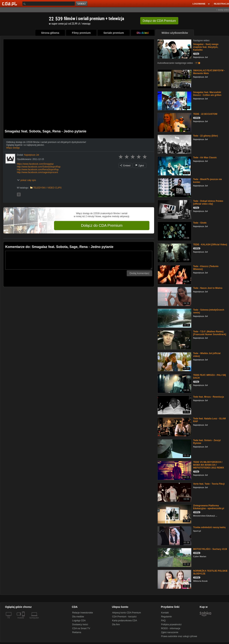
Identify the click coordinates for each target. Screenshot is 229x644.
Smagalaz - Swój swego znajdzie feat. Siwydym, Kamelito (206, 47)
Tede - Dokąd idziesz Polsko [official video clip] (208, 202)
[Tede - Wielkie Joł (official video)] (174, 361)
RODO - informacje (171, 628)
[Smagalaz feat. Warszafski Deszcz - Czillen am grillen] (174, 100)
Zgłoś (140, 166)
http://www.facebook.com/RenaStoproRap (38, 170)
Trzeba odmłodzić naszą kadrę (209, 527)
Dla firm (116, 624)
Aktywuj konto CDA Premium (126, 613)
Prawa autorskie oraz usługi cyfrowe (179, 636)
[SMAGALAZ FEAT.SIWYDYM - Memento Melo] (174, 79)
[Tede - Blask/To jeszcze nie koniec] (174, 187)
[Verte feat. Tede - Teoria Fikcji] (174, 492)
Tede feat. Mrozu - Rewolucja (209, 397)
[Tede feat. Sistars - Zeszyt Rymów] (174, 448)
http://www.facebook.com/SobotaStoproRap (39, 167)
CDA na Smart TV (81, 628)
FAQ (163, 621)
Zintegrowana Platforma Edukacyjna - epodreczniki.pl (209, 507)
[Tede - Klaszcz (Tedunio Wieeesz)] (174, 274)
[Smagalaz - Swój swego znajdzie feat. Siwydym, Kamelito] (174, 49)
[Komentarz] (79, 260)
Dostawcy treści (80, 624)
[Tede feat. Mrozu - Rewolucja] (174, 405)
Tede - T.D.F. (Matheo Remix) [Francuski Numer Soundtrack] (210, 333)
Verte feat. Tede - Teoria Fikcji (209, 484)
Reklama (77, 632)
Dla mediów (78, 617)
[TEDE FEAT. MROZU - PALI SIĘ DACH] (174, 383)
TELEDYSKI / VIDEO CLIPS (47, 188)
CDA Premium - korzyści (124, 617)
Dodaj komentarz (139, 273)
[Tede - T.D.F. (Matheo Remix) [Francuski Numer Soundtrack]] (174, 340)
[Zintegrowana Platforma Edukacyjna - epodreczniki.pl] (174, 514)
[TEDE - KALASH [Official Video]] (174, 253)
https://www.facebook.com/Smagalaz (35, 164)
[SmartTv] (24, 620)
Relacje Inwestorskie (83, 613)
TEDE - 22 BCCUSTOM (205, 114)
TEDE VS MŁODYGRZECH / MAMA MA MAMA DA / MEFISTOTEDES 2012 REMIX (209, 465)
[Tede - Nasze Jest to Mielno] (174, 296)
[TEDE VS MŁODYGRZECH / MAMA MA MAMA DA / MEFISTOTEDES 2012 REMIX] (174, 470)
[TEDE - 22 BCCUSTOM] (174, 122)
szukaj (82, 4)
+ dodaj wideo (223, 10)
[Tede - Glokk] (174, 231)
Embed (125, 166)
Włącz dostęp (13, 148)
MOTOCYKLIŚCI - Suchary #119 (210, 549)
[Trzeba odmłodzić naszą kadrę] (174, 536)
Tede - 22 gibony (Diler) (206, 136)
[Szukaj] (49, 4)
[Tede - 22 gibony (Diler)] (174, 144)
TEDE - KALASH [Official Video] (210, 245)
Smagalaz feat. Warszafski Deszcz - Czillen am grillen (207, 94)
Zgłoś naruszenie (170, 632)
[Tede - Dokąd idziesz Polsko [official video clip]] (174, 209)
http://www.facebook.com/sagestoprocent (37, 172)
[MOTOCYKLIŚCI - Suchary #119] (174, 557)
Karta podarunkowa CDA (125, 621)
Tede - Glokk (200, 223)
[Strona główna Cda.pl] (10, 4)
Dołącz (159, 21)
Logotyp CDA (79, 621)
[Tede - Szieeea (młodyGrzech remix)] (174, 318)
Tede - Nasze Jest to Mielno (208, 288)
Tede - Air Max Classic (205, 158)
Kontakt (165, 613)
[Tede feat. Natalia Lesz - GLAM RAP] (174, 427)
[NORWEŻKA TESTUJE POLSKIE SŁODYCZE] (174, 579)
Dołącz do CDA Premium (102, 225)
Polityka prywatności (171, 624)
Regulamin (166, 617)
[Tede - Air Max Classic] (174, 166)
